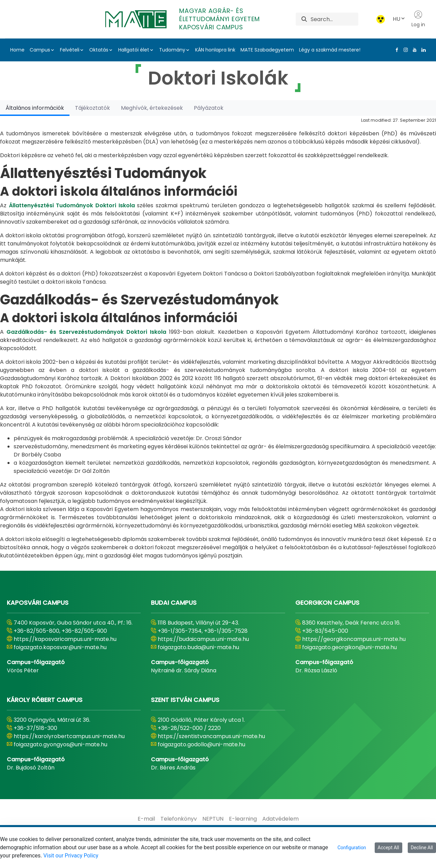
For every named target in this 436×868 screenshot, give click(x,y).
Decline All (422, 848)
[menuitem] (146, 819)
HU (399, 19)
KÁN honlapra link (215, 50)
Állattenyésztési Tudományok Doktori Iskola (72, 205)
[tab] (35, 108)
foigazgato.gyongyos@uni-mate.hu (60, 744)
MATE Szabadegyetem (267, 50)
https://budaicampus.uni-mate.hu (203, 639)
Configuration (352, 848)
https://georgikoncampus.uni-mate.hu (354, 639)
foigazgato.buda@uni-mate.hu (198, 647)
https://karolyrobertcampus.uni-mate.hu (69, 736)
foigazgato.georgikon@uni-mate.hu (349, 647)
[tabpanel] (218, 338)
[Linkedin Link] (422, 50)
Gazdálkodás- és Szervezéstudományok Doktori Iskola (86, 332)
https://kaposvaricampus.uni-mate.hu (65, 639)
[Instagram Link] (404, 50)
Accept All (388, 848)
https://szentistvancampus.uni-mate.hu (211, 736)
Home (17, 50)
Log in (418, 19)
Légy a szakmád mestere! (330, 50)
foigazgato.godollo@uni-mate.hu (201, 744)
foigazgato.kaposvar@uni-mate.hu (60, 647)
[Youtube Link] (413, 50)
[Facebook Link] (395, 50)
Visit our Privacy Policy (71, 856)
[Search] (334, 19)
